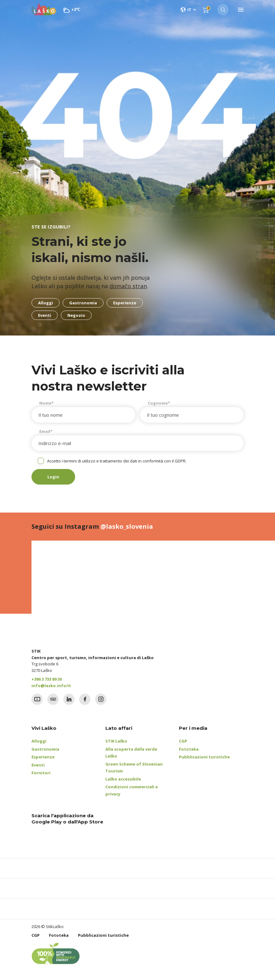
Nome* (46, 403)
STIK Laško (116, 741)
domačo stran (128, 286)
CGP (183, 741)
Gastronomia (45, 749)
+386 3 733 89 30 (47, 679)
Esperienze (43, 757)
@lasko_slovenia (127, 526)
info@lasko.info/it (51, 686)
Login (53, 477)
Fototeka (189, 749)
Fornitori (41, 773)
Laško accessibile (123, 779)
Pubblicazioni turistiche (204, 757)
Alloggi (39, 741)
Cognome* (159, 403)
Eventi (38, 765)
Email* (46, 431)
